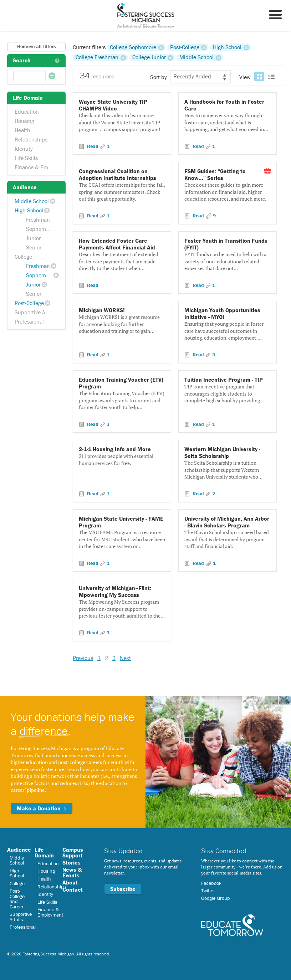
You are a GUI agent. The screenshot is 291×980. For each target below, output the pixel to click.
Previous (83, 658)
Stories (72, 862)
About (70, 882)
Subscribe (123, 889)
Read (93, 146)
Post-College (29, 303)
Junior (33, 238)
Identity (24, 149)
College (23, 257)
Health (22, 130)
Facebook (211, 883)
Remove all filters (37, 46)
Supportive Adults (36, 312)
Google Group (215, 898)
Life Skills (26, 158)
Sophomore (40, 229)
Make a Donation (42, 808)
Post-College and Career (17, 899)
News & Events (72, 872)
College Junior (149, 57)
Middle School (32, 201)
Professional (29, 321)
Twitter (208, 891)
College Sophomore (133, 47)
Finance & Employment (37, 167)
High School (29, 210)
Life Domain (44, 852)
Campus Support (73, 852)
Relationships (31, 139)
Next (125, 658)
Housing (24, 121)
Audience (19, 850)
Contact (73, 889)
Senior (34, 247)
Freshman (38, 220)
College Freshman (97, 57)
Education (27, 112)
